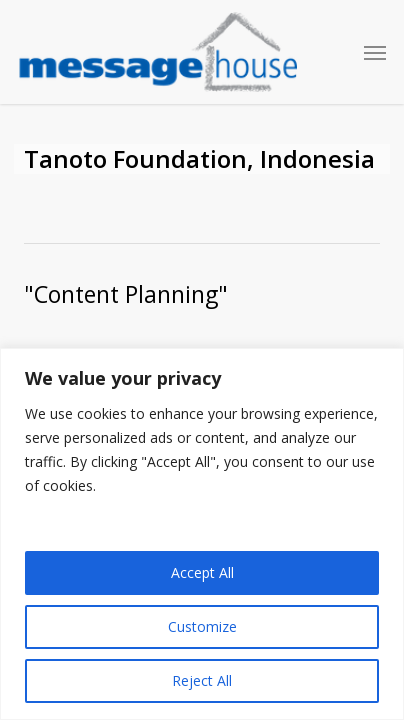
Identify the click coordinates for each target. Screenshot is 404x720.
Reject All (202, 680)
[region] (202, 534)
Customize (202, 626)
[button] (375, 52)
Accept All (202, 572)
